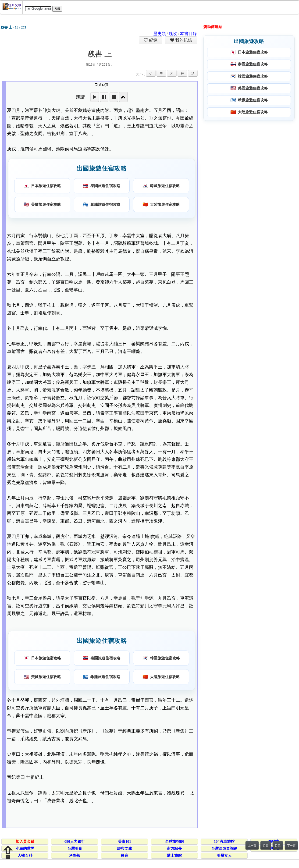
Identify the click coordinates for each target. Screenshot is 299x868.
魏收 (173, 34)
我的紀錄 (183, 40)
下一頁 (291, 846)
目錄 (278, 846)
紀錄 (153, 40)
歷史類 (160, 34)
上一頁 (252, 846)
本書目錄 (189, 34)
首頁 (266, 846)
